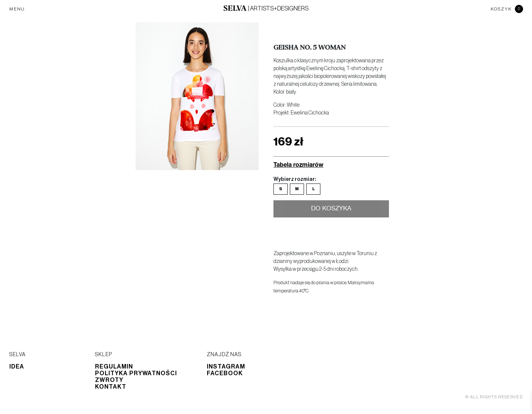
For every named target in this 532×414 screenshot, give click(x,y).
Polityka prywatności (136, 373)
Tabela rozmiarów (298, 164)
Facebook (225, 373)
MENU (17, 9)
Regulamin (114, 367)
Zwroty (109, 380)
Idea (17, 367)
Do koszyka (331, 209)
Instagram (226, 367)
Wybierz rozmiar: (295, 179)
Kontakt (111, 387)
